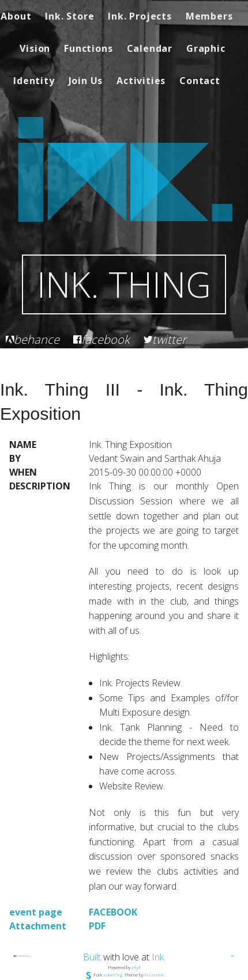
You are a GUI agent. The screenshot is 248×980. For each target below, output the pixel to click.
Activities (141, 81)
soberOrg (113, 975)
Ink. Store (69, 16)
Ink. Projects (140, 16)
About (16, 16)
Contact (200, 81)
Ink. (159, 957)
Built (92, 957)
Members (209, 16)
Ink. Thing (124, 284)
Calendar (150, 48)
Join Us (86, 81)
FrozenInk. (155, 975)
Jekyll (136, 967)
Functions (88, 48)
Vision (35, 48)
